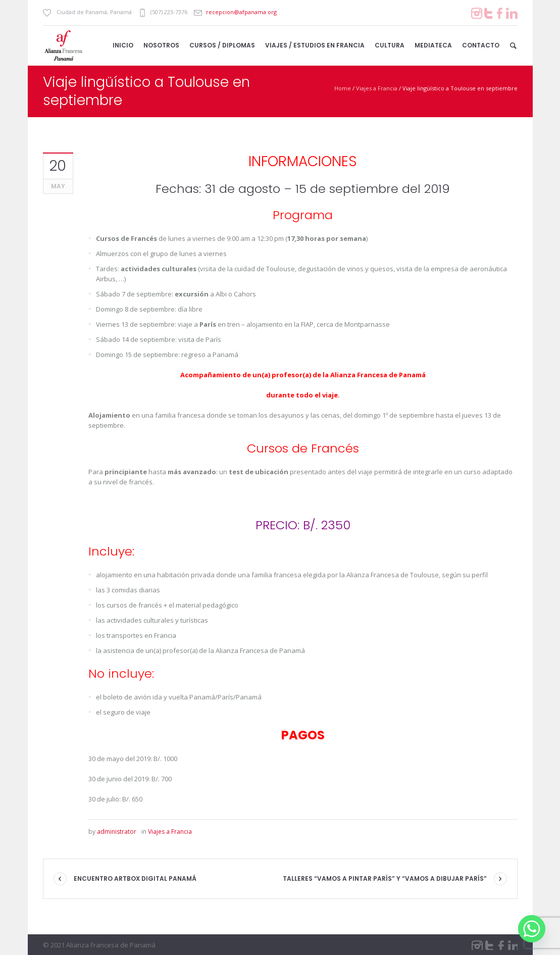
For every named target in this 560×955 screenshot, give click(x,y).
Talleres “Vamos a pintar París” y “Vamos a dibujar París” (385, 878)
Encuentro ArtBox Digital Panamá (135, 878)
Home (343, 88)
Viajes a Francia (377, 88)
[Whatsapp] (532, 929)
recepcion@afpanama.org (241, 12)
